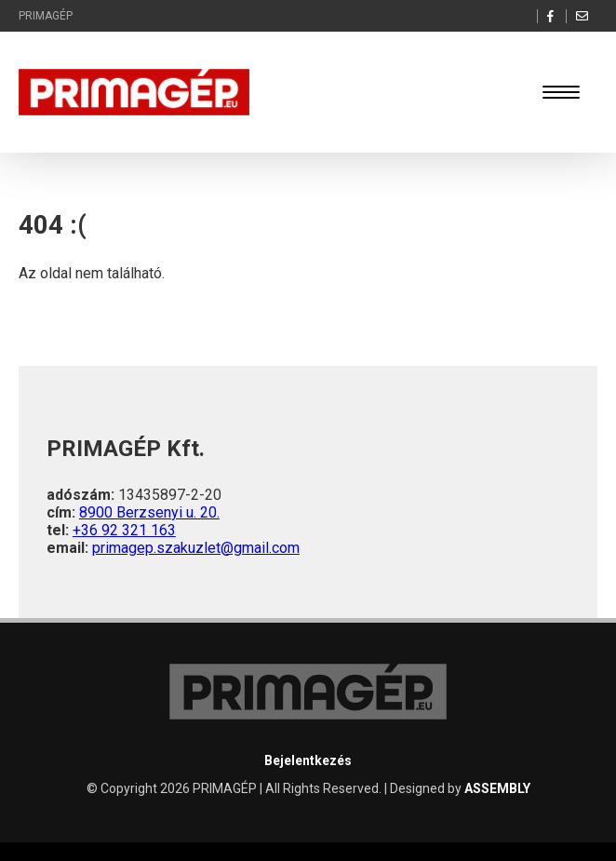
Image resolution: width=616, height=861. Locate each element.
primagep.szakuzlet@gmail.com (196, 548)
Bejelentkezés (308, 760)
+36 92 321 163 (124, 530)
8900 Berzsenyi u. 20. (149, 512)
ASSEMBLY (497, 788)
